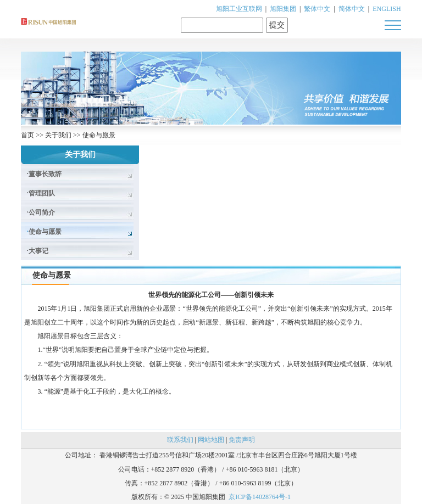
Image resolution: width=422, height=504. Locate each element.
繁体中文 (317, 9)
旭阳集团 (283, 9)
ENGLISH (387, 9)
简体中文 (352, 9)
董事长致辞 (45, 174)
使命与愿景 (99, 135)
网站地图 (211, 440)
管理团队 (42, 193)
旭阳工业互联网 (239, 9)
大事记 (38, 251)
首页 (27, 135)
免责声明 (242, 440)
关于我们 (58, 135)
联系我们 (180, 440)
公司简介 (42, 212)
